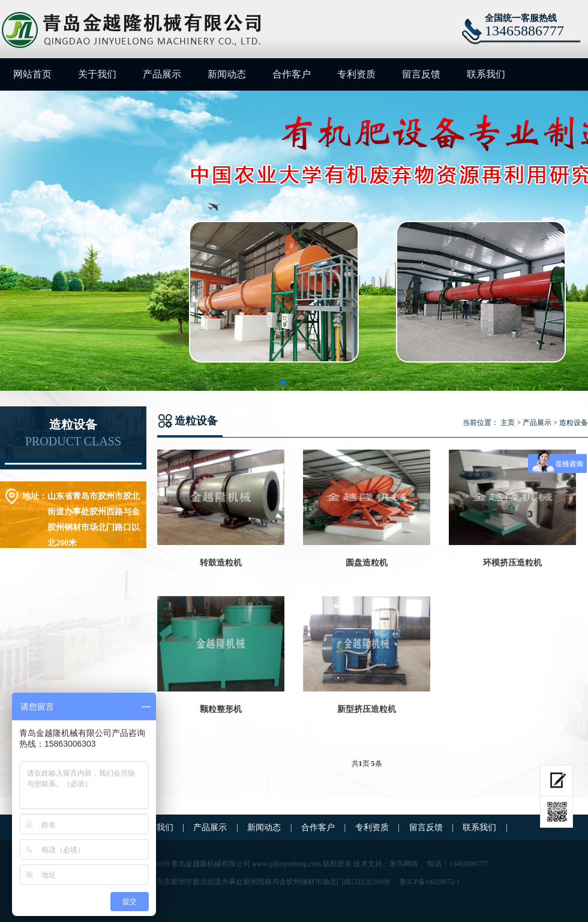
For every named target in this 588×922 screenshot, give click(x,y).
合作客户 (292, 74)
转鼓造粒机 (221, 563)
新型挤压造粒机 (367, 709)
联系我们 (486, 74)
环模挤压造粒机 (512, 563)
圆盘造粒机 (367, 563)
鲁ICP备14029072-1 (430, 882)
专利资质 (356, 74)
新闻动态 (227, 74)
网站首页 (32, 74)
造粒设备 (574, 423)
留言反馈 (421, 74)
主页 (508, 423)
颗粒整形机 (221, 709)
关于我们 (97, 74)
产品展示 (162, 74)
